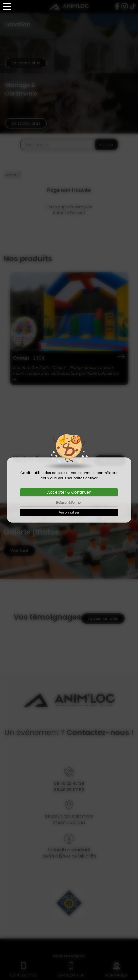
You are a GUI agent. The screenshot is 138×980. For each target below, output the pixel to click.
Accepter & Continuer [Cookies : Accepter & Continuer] (69, 492)
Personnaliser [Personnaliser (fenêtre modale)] (69, 512)
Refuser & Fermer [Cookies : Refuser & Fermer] (69, 503)
